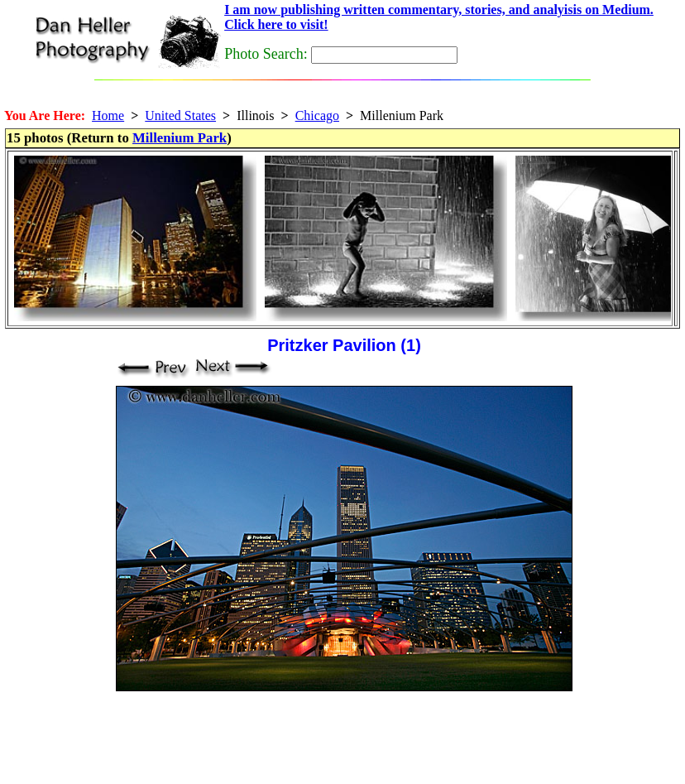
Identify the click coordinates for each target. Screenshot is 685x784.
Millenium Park (180, 138)
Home (108, 115)
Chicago (317, 115)
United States (180, 115)
